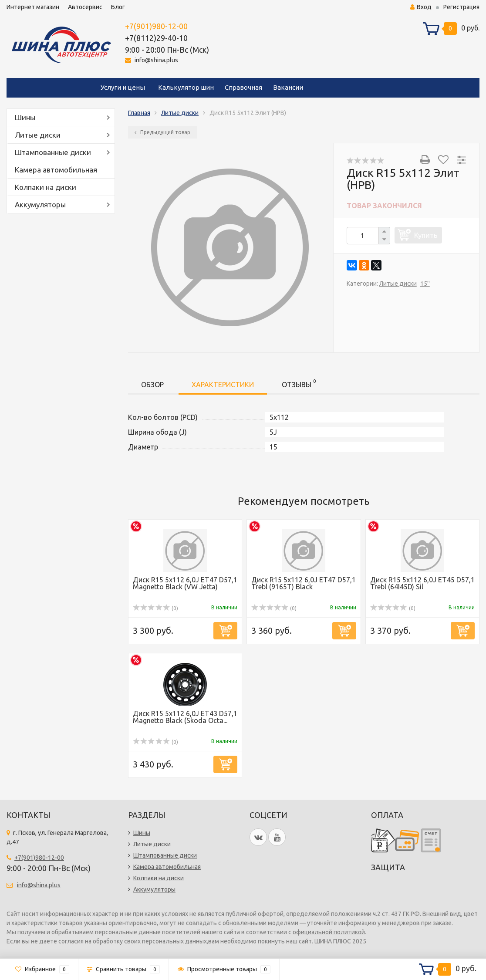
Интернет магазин (33, 7)
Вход (421, 7)
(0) (155, 608)
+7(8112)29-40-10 (156, 38)
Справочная (243, 87)
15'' (425, 284)
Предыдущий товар (162, 132)
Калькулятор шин (186, 87)
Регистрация (461, 7)
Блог (118, 7)
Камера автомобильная (56, 170)
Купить (426, 235)
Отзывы (299, 383)
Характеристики (223, 385)
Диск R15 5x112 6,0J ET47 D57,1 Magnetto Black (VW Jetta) (185, 583)
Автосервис (85, 7)
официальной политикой (329, 932)
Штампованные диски (53, 152)
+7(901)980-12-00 (156, 26)
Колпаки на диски (46, 187)
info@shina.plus (156, 60)
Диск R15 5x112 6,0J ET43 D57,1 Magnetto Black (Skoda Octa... (185, 717)
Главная (139, 113)
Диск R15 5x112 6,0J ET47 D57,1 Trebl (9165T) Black (304, 583)
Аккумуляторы (40, 204)
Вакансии (288, 87)
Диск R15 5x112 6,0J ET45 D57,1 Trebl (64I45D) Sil (422, 583)
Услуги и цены (123, 87)
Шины (25, 117)
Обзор (152, 385)
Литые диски (38, 135)
